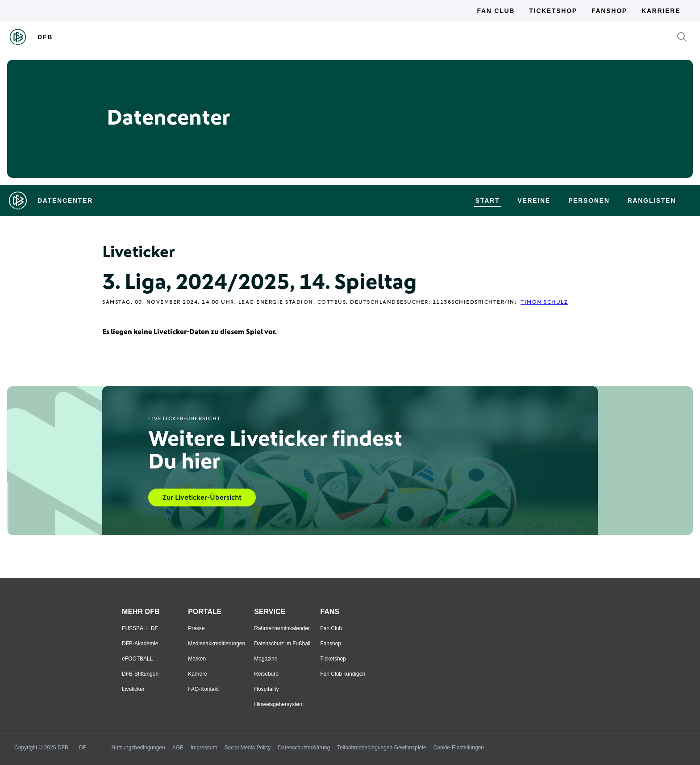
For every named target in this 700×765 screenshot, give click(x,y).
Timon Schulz (544, 302)
